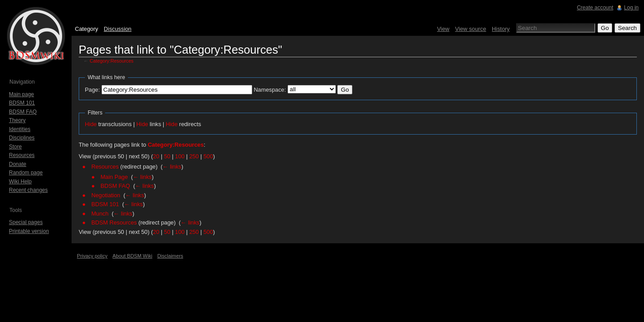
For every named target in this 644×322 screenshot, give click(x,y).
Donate (18, 164)
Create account (595, 8)
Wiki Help (20, 182)
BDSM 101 (105, 204)
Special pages (26, 222)
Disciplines (22, 138)
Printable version (29, 231)
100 (180, 156)
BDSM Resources (114, 222)
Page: (92, 90)
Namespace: (270, 90)
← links (172, 167)
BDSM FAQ (115, 186)
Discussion (118, 29)
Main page (21, 94)
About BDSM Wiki (133, 256)
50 (167, 156)
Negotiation (106, 195)
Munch (100, 214)
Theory (17, 120)
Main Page (114, 177)
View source (471, 29)
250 (194, 156)
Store (15, 147)
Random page (26, 173)
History (501, 29)
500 (208, 156)
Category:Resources (112, 61)
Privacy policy (92, 256)
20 (156, 156)
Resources (105, 167)
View (443, 29)
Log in (631, 8)
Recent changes (28, 190)
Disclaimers (170, 256)
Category (86, 29)
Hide (91, 124)
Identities (20, 129)
